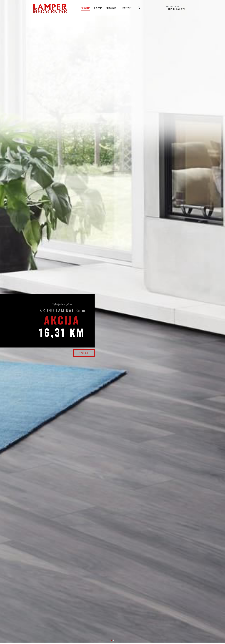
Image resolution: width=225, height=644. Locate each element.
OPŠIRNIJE (84, 353)
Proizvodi (111, 8)
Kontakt (127, 8)
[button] (111, 596)
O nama (98, 8)
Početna (86, 8)
